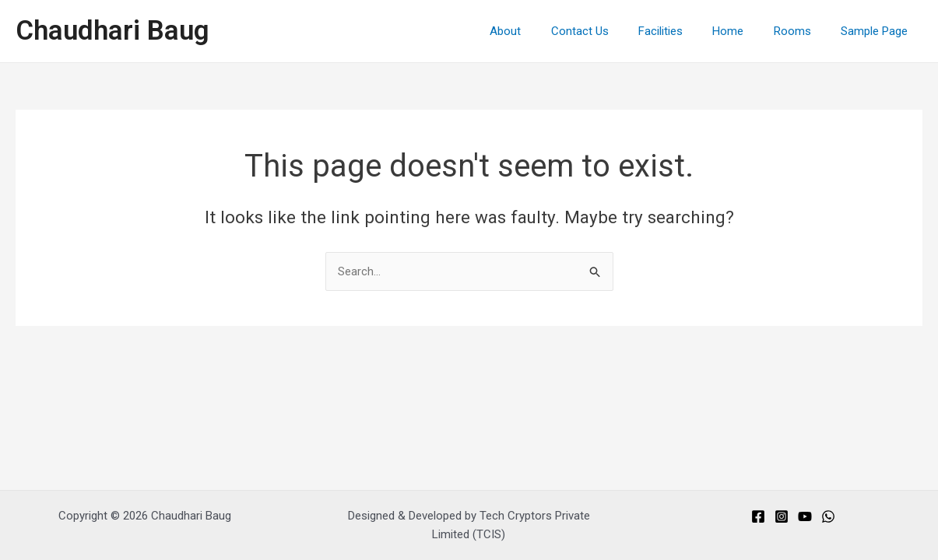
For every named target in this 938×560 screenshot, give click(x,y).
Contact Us (609, 31)
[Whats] (828, 516)
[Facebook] (758, 516)
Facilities (683, 31)
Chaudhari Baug (112, 31)
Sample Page (877, 31)
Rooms (802, 31)
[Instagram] (782, 516)
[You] (805, 516)
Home (744, 31)
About (541, 31)
